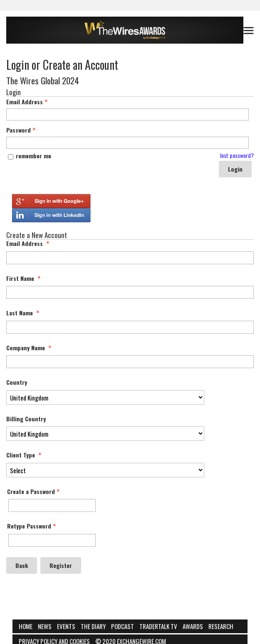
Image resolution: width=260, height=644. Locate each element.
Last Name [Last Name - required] (24, 313)
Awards (193, 626)
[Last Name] (130, 327)
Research (221, 626)
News (45, 626)
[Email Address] (130, 258)
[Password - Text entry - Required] (128, 143)
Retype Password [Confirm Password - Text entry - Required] (32, 526)
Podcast (123, 626)
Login (235, 169)
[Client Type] (105, 470)
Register (61, 565)
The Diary (93, 626)
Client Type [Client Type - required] (25, 455)
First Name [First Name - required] (24, 278)
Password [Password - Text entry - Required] (22, 130)
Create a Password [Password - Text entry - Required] (34, 492)
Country (17, 382)
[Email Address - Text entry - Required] (128, 114)
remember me (33, 156)
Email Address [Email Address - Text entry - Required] (28, 102)
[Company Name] (130, 362)
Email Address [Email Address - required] (29, 243)
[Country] (105, 397)
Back (22, 565)
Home (26, 626)
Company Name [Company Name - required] (30, 348)
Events (66, 626)
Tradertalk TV (158, 626)
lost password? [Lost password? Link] (237, 155)
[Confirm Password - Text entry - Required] (52, 540)
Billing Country (26, 419)
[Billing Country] (105, 434)
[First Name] (130, 292)
